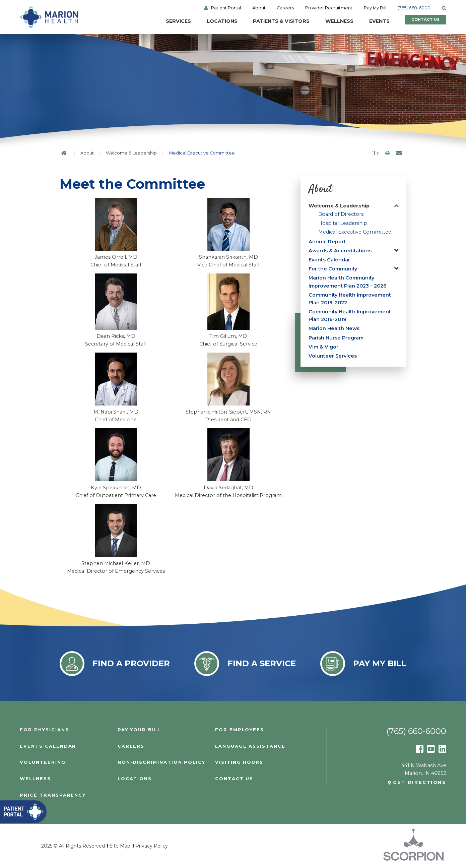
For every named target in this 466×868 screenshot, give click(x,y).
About (259, 8)
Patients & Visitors (272, 21)
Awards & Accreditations (340, 251)
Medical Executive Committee (355, 232)
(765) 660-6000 (414, 8)
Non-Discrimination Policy (161, 763)
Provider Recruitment (329, 8)
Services (169, 21)
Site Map (120, 846)
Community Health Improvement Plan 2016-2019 (350, 316)
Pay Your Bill (139, 730)
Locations (212, 21)
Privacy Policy (152, 846)
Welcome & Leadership (131, 153)
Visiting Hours (239, 763)
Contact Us (421, 21)
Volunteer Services (333, 356)
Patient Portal (226, 8)
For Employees (240, 730)
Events (370, 21)
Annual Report (327, 242)
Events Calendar (329, 260)
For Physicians (44, 730)
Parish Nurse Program (336, 338)
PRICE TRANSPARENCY (53, 795)
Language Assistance (250, 747)
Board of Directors (341, 214)
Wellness (330, 21)
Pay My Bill (375, 8)
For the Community (333, 269)
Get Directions (420, 783)
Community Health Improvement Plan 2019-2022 (350, 299)
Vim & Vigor (323, 347)
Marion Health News (334, 328)
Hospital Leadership (343, 223)
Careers (285, 8)
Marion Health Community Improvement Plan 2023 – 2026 (348, 282)
